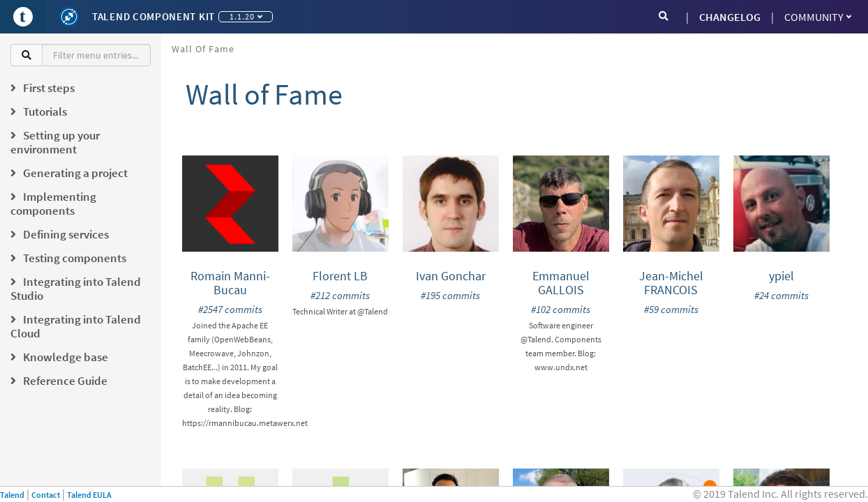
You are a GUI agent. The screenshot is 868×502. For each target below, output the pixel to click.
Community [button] (818, 17)
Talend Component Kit (154, 16)
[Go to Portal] (23, 17)
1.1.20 (246, 16)
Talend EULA (89, 495)
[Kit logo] (69, 17)
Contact (46, 495)
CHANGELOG (730, 17)
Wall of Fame (203, 49)
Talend (12, 495)
